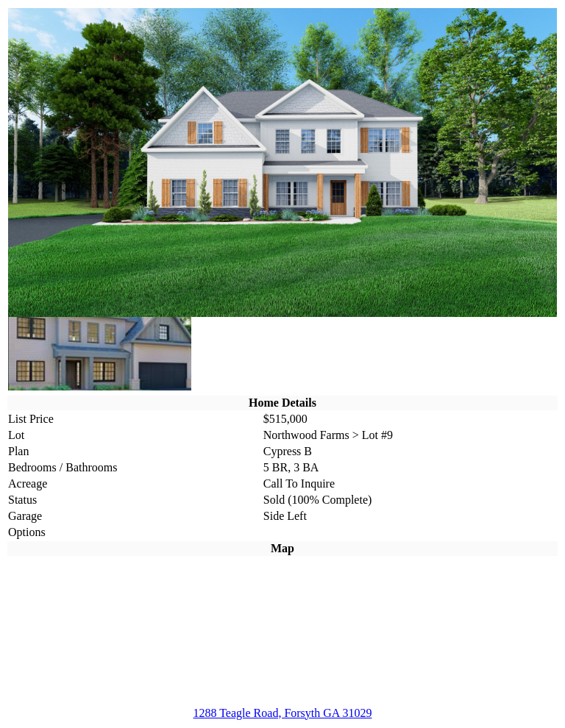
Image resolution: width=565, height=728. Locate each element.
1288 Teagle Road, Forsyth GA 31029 (282, 713)
